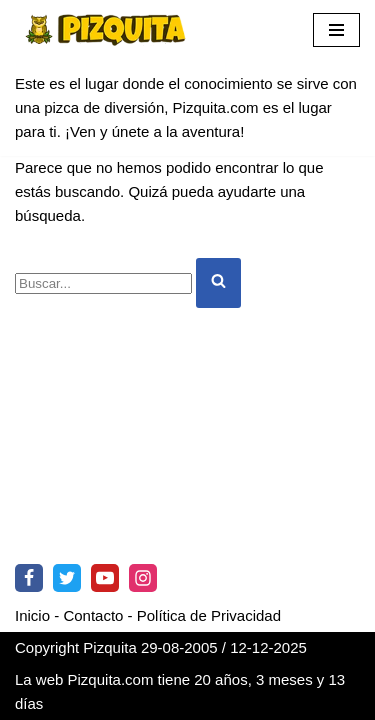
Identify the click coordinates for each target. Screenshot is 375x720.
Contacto (93, 615)
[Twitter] (67, 578)
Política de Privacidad (209, 615)
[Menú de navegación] (336, 30)
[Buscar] (103, 283)
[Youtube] (105, 578)
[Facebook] (29, 578)
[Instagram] (143, 578)
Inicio (32, 615)
